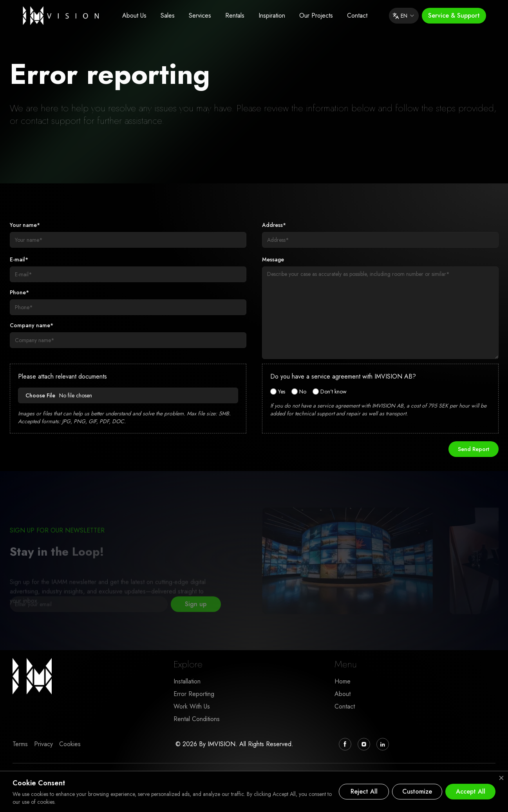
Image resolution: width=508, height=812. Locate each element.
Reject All (364, 791)
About (343, 694)
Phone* (19, 292)
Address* (274, 225)
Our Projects (316, 15)
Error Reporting (194, 694)
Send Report (474, 449)
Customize (417, 791)
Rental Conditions (197, 719)
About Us (134, 15)
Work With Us (192, 706)
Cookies (70, 744)
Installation (187, 681)
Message (273, 259)
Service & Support (454, 15)
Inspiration (272, 15)
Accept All (471, 791)
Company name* (32, 325)
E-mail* (19, 259)
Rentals (235, 15)
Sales (168, 15)
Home (343, 681)
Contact (357, 15)
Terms (20, 744)
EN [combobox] (404, 16)
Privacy (43, 744)
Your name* (25, 225)
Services (200, 15)
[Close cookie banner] (501, 778)
